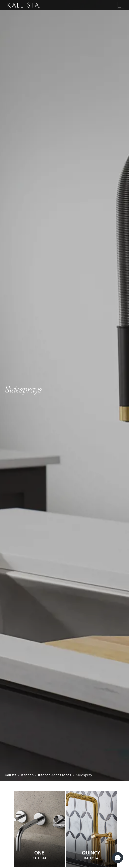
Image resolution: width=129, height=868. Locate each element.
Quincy (91, 855)
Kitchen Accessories (55, 775)
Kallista (11, 775)
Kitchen (27, 775)
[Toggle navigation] (121, 5)
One (39, 855)
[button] (118, 858)
